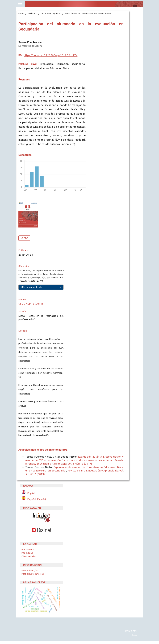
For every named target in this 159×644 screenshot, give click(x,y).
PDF (26, 238)
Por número (28, 549)
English (31, 493)
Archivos (32, 14)
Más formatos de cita (32, 287)
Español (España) (37, 499)
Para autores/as (30, 570)
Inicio (21, 14)
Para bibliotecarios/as (33, 574)
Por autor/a (27, 553)
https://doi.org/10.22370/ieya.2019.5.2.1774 (51, 55)
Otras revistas (29, 556)
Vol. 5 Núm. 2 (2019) (51, 14)
